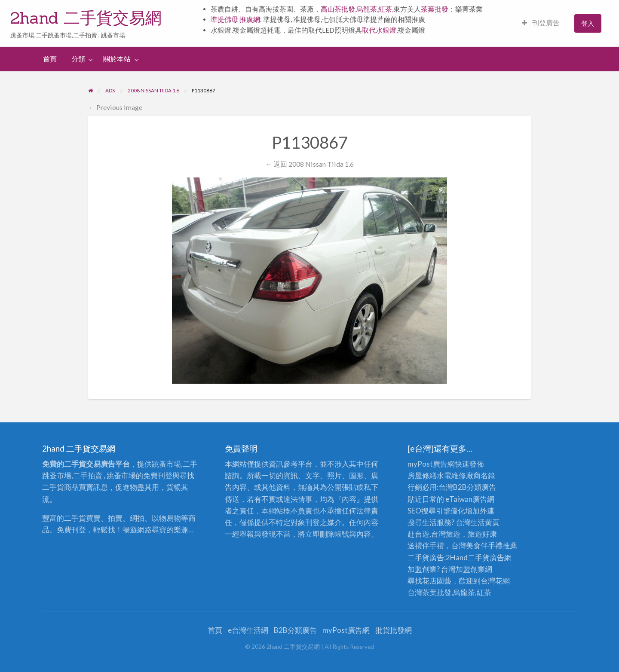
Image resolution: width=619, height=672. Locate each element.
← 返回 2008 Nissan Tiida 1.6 (309, 164)
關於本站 (117, 59)
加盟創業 (470, 569)
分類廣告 (481, 487)
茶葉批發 (435, 9)
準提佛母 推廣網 (235, 19)
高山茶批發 (338, 9)
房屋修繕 (422, 475)
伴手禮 (492, 545)
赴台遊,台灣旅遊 (434, 534)
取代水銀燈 (379, 30)
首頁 (50, 59)
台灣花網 (495, 581)
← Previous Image (115, 107)
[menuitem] (541, 23)
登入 (588, 23)
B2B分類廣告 (295, 630)
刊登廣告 (541, 23)
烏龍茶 (367, 9)
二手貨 (479, 557)
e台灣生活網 (248, 630)
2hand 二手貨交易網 (86, 18)
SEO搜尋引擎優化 (436, 511)
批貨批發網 (394, 630)
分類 (78, 59)
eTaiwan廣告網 (470, 499)
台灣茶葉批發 (429, 592)
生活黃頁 (485, 522)
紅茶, (386, 9)
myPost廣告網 (431, 464)
